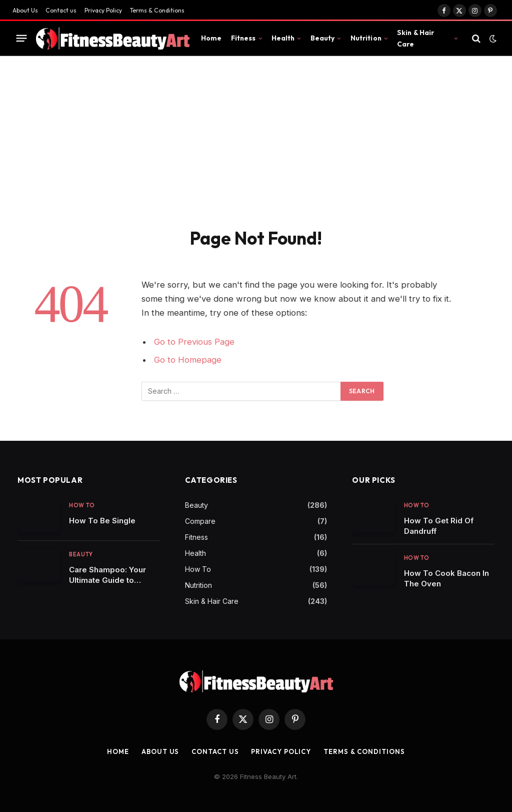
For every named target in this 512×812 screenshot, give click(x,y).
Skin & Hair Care (416, 38)
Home (211, 38)
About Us (25, 10)
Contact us (61, 10)
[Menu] (22, 39)
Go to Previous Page (194, 342)
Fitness (243, 38)
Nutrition (366, 38)
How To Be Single (102, 521)
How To (82, 505)
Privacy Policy (103, 10)
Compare (200, 521)
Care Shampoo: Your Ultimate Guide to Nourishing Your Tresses (107, 575)
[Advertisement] (256, 152)
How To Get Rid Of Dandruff (439, 526)
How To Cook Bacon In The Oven (446, 578)
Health (283, 38)
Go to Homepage (188, 360)
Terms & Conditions (157, 10)
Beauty (323, 38)
